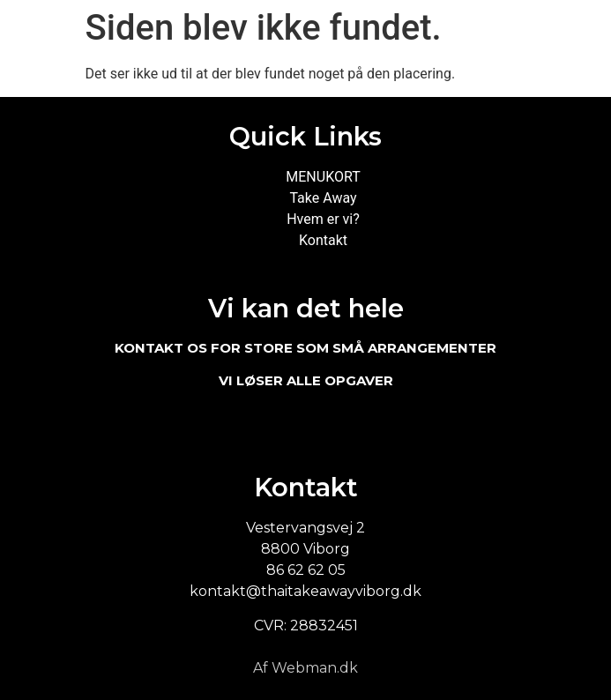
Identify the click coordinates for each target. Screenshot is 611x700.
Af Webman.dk (305, 668)
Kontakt (323, 240)
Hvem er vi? (323, 219)
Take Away (323, 198)
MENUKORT (323, 177)
